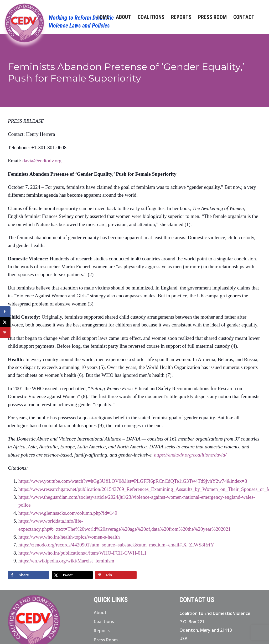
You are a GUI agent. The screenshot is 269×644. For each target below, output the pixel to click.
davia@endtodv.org (42, 161)
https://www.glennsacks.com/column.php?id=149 (68, 513)
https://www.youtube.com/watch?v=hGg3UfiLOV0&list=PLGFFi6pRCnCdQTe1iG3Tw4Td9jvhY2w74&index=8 (133, 481)
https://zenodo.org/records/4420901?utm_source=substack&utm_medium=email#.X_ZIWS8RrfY (116, 545)
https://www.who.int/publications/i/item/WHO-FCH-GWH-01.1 (82, 553)
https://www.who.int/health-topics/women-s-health (69, 537)
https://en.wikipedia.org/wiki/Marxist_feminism (66, 561)
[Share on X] (72, 575)
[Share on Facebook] (29, 575)
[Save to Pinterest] (116, 575)
